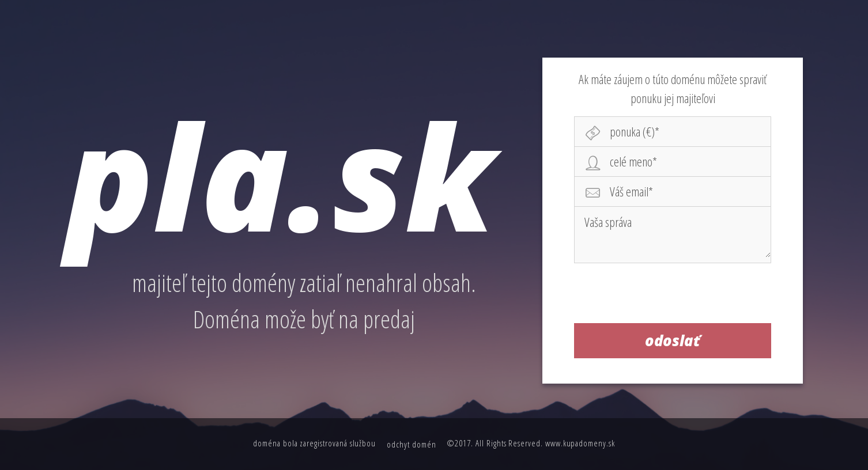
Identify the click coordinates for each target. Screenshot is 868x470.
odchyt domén (411, 444)
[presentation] (673, 297)
